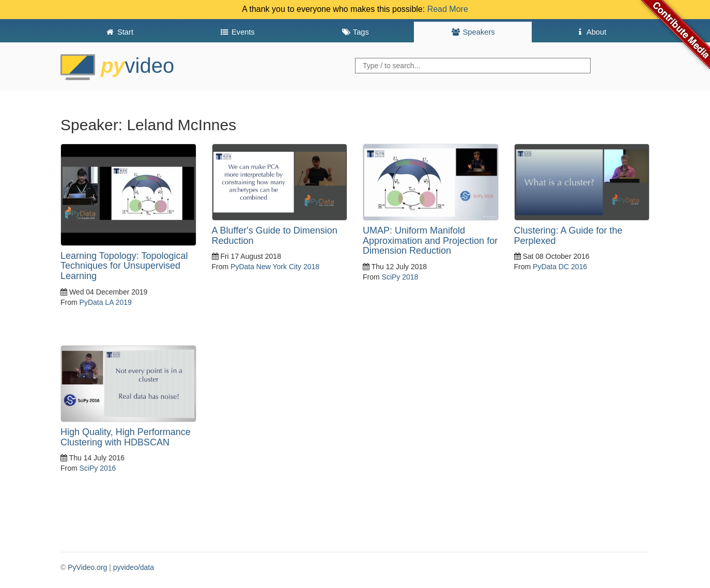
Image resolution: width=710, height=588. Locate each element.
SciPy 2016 (98, 468)
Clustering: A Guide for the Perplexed (568, 236)
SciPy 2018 (400, 277)
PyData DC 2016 (560, 267)
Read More (448, 9)
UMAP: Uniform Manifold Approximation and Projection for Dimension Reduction (430, 241)
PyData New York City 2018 (275, 267)
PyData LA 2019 (106, 302)
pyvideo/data (134, 567)
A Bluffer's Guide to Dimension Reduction (275, 236)
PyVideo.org (87, 567)
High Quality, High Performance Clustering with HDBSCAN (126, 437)
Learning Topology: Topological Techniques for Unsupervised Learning (124, 266)
